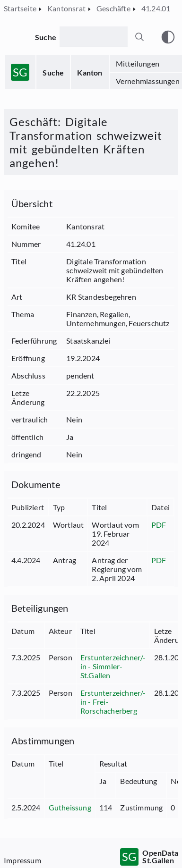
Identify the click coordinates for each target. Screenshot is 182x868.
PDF (159, 525)
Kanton (90, 72)
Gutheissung (70, 807)
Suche (53, 72)
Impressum (22, 860)
